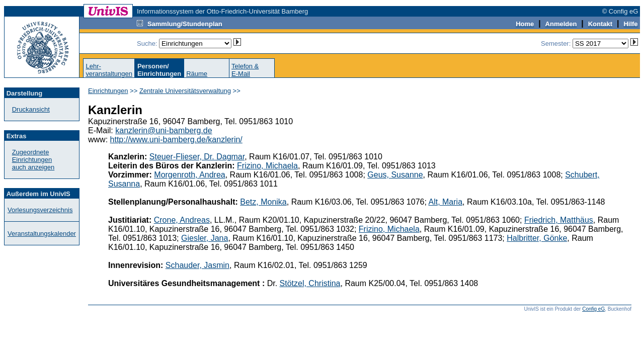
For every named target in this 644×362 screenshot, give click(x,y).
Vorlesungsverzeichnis (40, 210)
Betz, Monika (263, 202)
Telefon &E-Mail (245, 70)
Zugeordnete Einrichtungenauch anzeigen (33, 160)
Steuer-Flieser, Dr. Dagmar (197, 157)
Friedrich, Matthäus (559, 220)
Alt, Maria (445, 202)
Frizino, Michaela (267, 166)
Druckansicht (31, 109)
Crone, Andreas (182, 220)
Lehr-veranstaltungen (109, 70)
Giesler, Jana (205, 238)
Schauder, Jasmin (197, 265)
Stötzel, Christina (310, 283)
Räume (197, 74)
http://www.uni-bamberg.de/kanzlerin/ (176, 140)
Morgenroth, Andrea (189, 175)
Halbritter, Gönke (537, 238)
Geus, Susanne (395, 175)
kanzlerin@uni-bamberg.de (164, 130)
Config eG (593, 309)
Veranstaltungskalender (42, 234)
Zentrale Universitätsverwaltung (185, 91)
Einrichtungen (108, 91)
